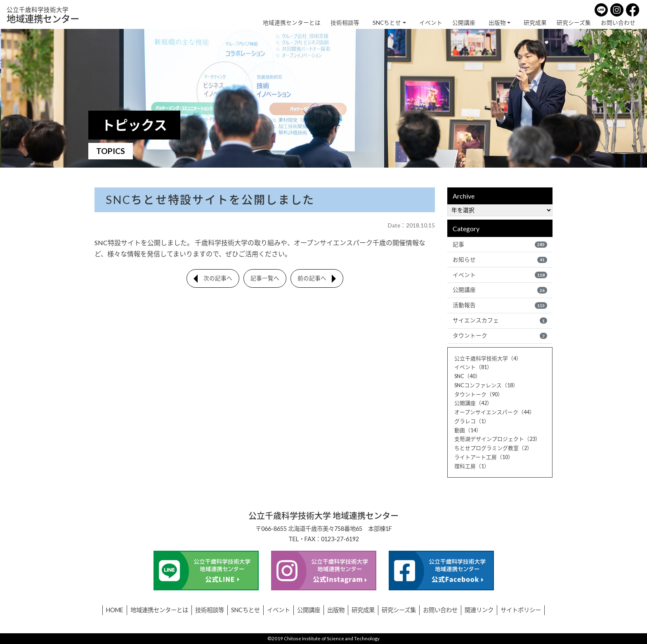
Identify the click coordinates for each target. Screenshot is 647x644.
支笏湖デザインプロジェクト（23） (497, 439)
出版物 (497, 23)
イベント (431, 23)
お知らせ (500, 260)
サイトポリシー (521, 610)
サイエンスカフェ (500, 320)
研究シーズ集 (574, 23)
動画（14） (468, 430)
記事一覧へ (265, 278)
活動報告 (500, 305)
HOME (115, 610)
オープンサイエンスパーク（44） (495, 412)
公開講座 (464, 23)
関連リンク (479, 610)
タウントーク (500, 336)
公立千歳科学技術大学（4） (488, 358)
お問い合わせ (618, 23)
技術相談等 (345, 23)
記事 (500, 244)
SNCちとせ (387, 23)
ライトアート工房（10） (484, 457)
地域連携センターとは (292, 23)
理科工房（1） (472, 466)
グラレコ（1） (472, 421)
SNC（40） (468, 376)
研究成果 (535, 23)
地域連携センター (43, 15)
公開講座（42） (473, 403)
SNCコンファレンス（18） (486, 385)
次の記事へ (218, 278)
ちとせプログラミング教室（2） (493, 448)
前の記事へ (312, 278)
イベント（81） (473, 367)
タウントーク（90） (479, 394)
